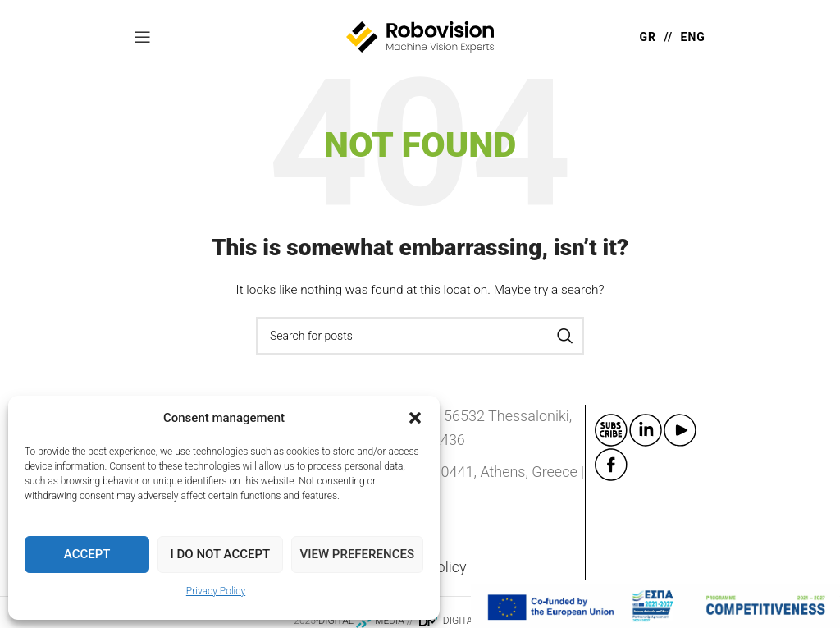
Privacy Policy (216, 591)
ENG (693, 37)
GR (648, 37)
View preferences (357, 554)
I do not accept (221, 554)
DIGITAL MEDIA (361, 621)
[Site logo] (420, 36)
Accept (87, 554)
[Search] (420, 336)
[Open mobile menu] (143, 37)
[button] (415, 418)
